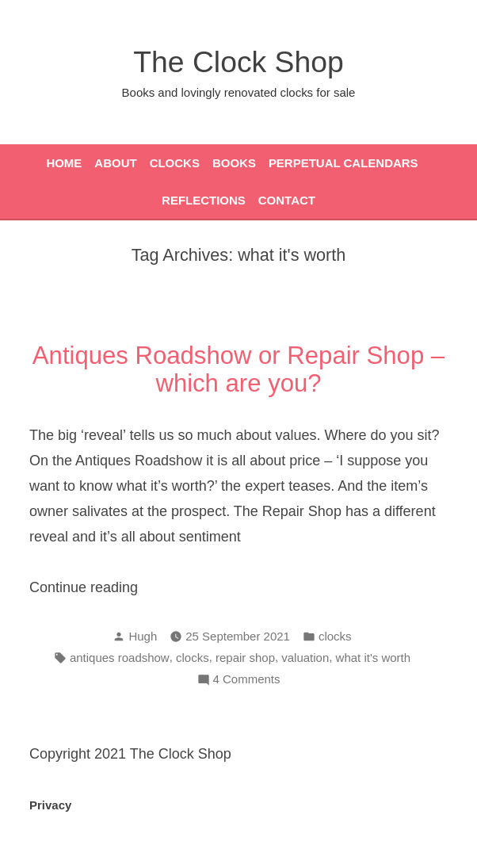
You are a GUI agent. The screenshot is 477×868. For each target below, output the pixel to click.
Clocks (175, 163)
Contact (287, 200)
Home (64, 163)
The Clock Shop (238, 62)
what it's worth (373, 658)
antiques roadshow (120, 658)
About (115, 163)
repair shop (245, 658)
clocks (335, 636)
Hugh (143, 636)
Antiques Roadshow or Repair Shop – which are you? (238, 369)
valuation (305, 658)
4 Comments (247, 680)
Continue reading (117, 587)
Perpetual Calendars (343, 163)
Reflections (204, 200)
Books (234, 163)
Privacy (50, 805)
